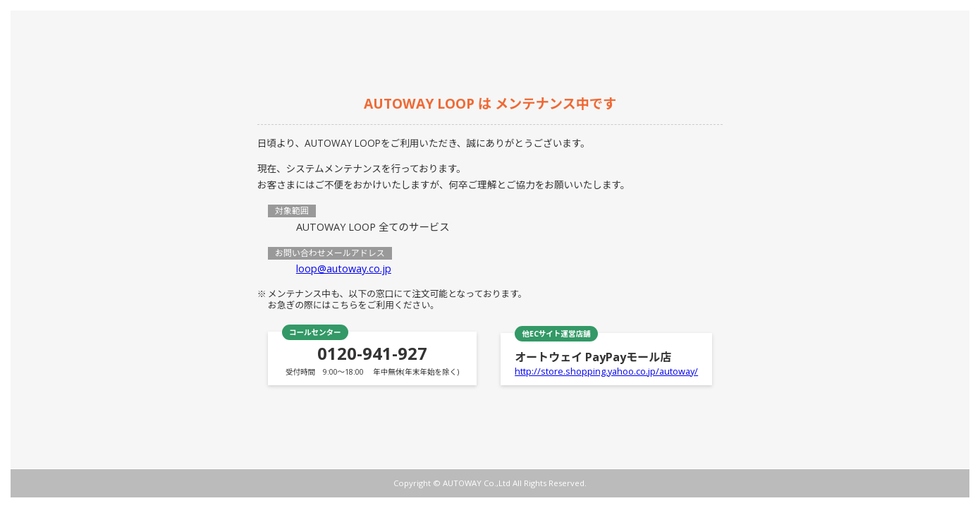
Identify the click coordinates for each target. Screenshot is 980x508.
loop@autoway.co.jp (344, 268)
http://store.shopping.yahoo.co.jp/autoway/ (606, 371)
